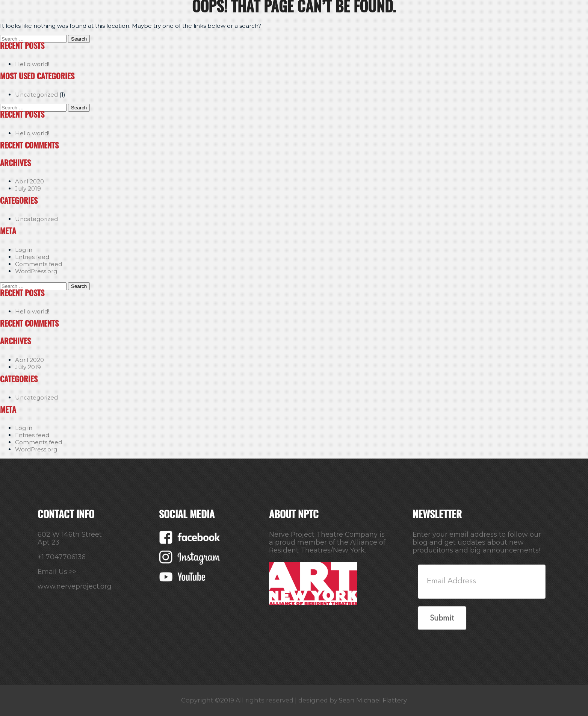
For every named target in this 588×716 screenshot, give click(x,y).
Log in (24, 250)
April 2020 (29, 181)
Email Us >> (57, 571)
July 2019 (28, 188)
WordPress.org (36, 271)
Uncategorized (36, 95)
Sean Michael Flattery (373, 700)
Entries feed (32, 257)
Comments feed (39, 264)
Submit (442, 619)
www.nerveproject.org (75, 586)
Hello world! (32, 64)
